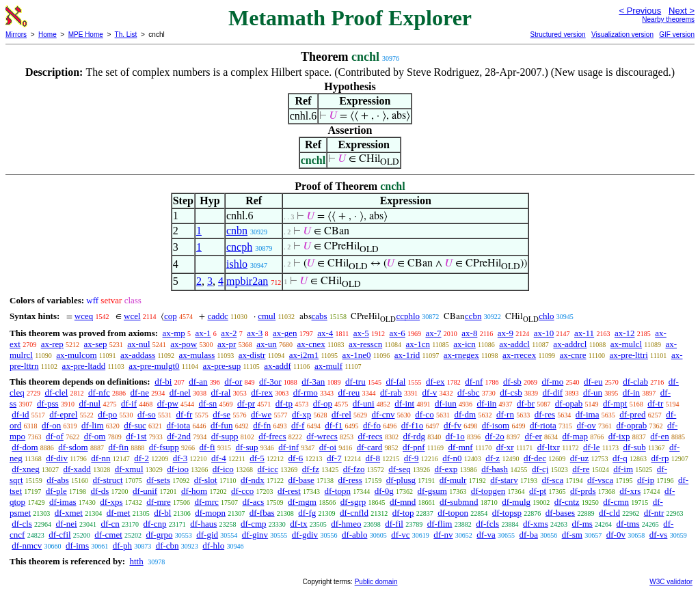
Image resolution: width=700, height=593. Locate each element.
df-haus (203, 524)
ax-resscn (365, 344)
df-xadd (77, 469)
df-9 (412, 458)
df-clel (56, 392)
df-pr (246, 403)
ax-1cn (418, 344)
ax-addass (138, 355)
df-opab (569, 403)
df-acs (254, 502)
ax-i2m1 (304, 355)
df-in (631, 392)
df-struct (108, 480)
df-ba (528, 535)
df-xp (301, 414)
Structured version (557, 35)
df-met (119, 513)
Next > (682, 11)
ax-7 (433, 333)
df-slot (206, 480)
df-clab (635, 382)
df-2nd (179, 436)
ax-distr (252, 355)
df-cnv (383, 414)
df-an (198, 382)
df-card (370, 447)
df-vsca (600, 480)
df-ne (140, 392)
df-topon (453, 513)
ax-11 (584, 333)
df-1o (455, 436)
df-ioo (178, 469)
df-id (20, 414)
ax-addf (278, 366)
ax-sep (96, 344)
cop (171, 316)
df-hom (194, 491)
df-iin (486, 403)
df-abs (58, 480)
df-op (323, 403)
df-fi (207, 447)
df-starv (504, 480)
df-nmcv (27, 546)
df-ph (122, 546)
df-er (533, 436)
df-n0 (452, 458)
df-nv (443, 535)
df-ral (221, 392)
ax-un (267, 344)
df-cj (540, 469)
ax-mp (174, 333)
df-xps (111, 502)
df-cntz (567, 502)
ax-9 (506, 333)
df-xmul (129, 469)
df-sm (572, 535)
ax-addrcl (570, 344)
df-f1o (413, 425)
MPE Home (86, 35)
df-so (147, 414)
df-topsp (507, 513)
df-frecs (272, 436)
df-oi (328, 447)
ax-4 (325, 333)
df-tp (284, 403)
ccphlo (408, 316)
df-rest (289, 491)
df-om (95, 436)
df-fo (372, 425)
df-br (526, 403)
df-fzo (354, 469)
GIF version (677, 35)
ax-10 (544, 333)
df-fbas (262, 513)
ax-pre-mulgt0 (154, 366)
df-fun (222, 425)
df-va (486, 535)
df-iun (446, 403)
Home (48, 35)
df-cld (609, 513)
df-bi (163, 382)
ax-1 (203, 333)
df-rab (391, 392)
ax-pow (184, 344)
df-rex (262, 392)
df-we (261, 414)
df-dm (465, 414)
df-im (623, 469)
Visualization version (622, 35)
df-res (545, 414)
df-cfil (59, 535)
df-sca (552, 480)
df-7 (334, 458)
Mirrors (16, 35)
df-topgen (488, 491)
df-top (403, 513)
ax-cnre (573, 355)
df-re (581, 469)
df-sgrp (353, 502)
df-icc (268, 469)
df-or (233, 382)
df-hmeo (346, 524)
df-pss (48, 403)
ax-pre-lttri (629, 355)
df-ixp (619, 436)
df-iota (179, 425)
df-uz (579, 458)
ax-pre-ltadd (84, 366)
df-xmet (69, 513)
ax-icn (464, 344)
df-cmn (616, 502)
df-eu (593, 382)
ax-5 (361, 333)
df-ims (77, 546)
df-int (404, 403)
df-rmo (306, 392)
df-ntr (654, 513)
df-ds (100, 491)
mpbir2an (247, 281)
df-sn (208, 403)
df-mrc (206, 502)
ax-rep (52, 344)
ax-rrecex (519, 355)
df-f (298, 425)
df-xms (536, 524)
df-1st (136, 436)
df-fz (311, 469)
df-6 (296, 458)
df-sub (634, 447)
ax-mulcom (76, 355)
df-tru (355, 382)
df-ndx (253, 480)
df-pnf (414, 447)
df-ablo (355, 535)
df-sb (512, 382)
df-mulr (453, 480)
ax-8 (469, 333)
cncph (239, 247)
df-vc (400, 535)
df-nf (474, 382)
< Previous (640, 11)
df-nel (180, 392)
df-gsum (432, 491)
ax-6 (398, 333)
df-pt (538, 491)
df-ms (582, 524)
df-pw (168, 403)
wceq (84, 316)
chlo (546, 316)
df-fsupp (164, 447)
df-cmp (254, 524)
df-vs (659, 535)
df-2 (142, 458)
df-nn (100, 458)
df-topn (338, 491)
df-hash (495, 469)
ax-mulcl (626, 344)
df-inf (288, 447)
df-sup (246, 447)
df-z (493, 458)
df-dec (535, 458)
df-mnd (403, 502)
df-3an (313, 382)
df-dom (25, 447)
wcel (132, 316)
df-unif (145, 491)
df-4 (219, 458)
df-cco (242, 491)
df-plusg (401, 480)
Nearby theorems (668, 19)
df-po (107, 414)
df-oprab (632, 425)
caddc (217, 316)
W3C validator (671, 582)
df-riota (543, 425)
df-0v (616, 535)
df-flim (440, 524)
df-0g (384, 491)
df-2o (495, 436)
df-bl (162, 513)
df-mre (158, 502)
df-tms (628, 524)
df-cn (110, 524)
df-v (430, 392)
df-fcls (487, 524)
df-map (576, 436)
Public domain (376, 582)
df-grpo (160, 535)
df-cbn (167, 546)
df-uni (364, 403)
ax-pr (227, 344)
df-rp (660, 458)
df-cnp (155, 524)
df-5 (257, 458)
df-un (593, 392)
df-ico (223, 469)
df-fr (185, 414)
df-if (129, 403)
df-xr (505, 447)
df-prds (583, 491)
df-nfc (99, 392)
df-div (57, 458)
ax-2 (229, 333)
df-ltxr (549, 447)
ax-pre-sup (222, 366)
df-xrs (630, 491)
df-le (592, 447)
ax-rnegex (461, 355)
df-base (301, 480)
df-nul (90, 403)
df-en (659, 436)
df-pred (632, 414)
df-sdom (73, 447)
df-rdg (414, 436)
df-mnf (461, 447)
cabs (320, 316)
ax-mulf (328, 366)
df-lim (93, 425)
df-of (55, 436)
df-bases (560, 513)
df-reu (349, 392)
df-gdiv (305, 535)
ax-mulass (197, 355)
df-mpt (615, 403)
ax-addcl (514, 344)
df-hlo (213, 546)
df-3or (270, 382)
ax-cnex (311, 344)
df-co (424, 414)
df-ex (435, 382)
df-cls (22, 524)
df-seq (400, 469)
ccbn (473, 316)
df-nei (67, 524)
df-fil (394, 524)
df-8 (373, 458)
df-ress (350, 480)
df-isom (496, 425)
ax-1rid (407, 355)
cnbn (237, 231)
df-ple (56, 491)
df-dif (553, 392)
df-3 (180, 458)
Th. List (126, 35)
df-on (51, 425)
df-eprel (63, 414)
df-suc (135, 425)
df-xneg (25, 469)
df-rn (505, 414)
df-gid (207, 535)
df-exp (446, 469)
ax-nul (138, 344)
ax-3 (255, 333)
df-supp (225, 436)
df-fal (395, 382)
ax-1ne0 (357, 355)
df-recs (371, 436)
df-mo (552, 382)
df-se (221, 414)
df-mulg (516, 502)
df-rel (341, 414)
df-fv (453, 425)
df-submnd (459, 502)
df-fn (262, 425)
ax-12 (625, 333)
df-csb (511, 392)
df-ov (587, 425)
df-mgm (302, 502)
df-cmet (108, 535)
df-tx (298, 524)
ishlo (237, 264)
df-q (620, 458)
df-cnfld (354, 513)
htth (136, 561)
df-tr (655, 403)
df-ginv (255, 535)
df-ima (588, 414)
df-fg (307, 513)
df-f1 (334, 425)
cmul (267, 316)
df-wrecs (322, 436)
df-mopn (210, 513)
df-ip (646, 480)
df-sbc (469, 392)
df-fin (118, 447)
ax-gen (285, 333)
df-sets (158, 480)
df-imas (63, 502)
